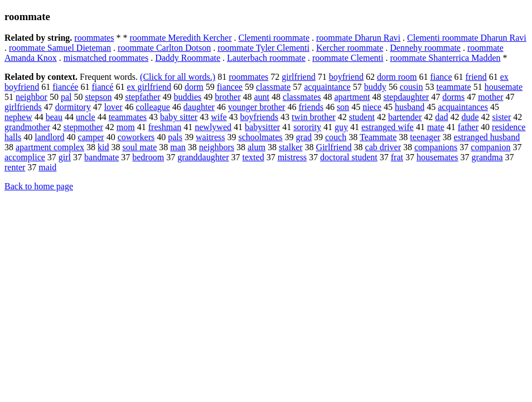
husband (410, 107)
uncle (86, 117)
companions (436, 147)
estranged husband (487, 137)
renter (15, 167)
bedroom (148, 157)
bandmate (101, 157)
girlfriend (298, 77)
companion (490, 147)
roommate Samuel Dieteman (60, 48)
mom (126, 127)
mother (490, 97)
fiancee (230, 87)
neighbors (217, 147)
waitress (210, 137)
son (343, 107)
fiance (441, 77)
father (468, 127)
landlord (49, 137)
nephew (18, 117)
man (178, 147)
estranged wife (388, 127)
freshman (165, 127)
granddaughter (203, 157)
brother (228, 97)
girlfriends (23, 107)
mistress (292, 157)
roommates (94, 38)
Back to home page (39, 186)
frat (397, 157)
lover (113, 107)
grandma (487, 157)
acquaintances (463, 107)
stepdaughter (406, 97)
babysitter (262, 127)
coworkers (136, 137)
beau (54, 117)
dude (470, 117)
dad (441, 117)
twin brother (314, 117)
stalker (291, 147)
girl (65, 157)
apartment (352, 97)
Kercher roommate (350, 48)
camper (91, 137)
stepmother (83, 127)
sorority (307, 127)
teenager (425, 137)
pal (66, 97)
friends (311, 107)
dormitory (73, 107)
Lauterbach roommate (266, 58)
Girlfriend (334, 147)
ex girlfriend (149, 87)
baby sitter (179, 117)
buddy (375, 87)
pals (175, 137)
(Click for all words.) (178, 77)
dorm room (397, 77)
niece (372, 107)
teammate (453, 87)
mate (436, 127)
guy (341, 127)
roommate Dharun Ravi (358, 38)
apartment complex (50, 147)
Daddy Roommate (188, 58)
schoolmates (260, 137)
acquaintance (327, 87)
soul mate (140, 147)
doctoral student (349, 157)
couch (336, 137)
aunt (262, 97)
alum (257, 147)
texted (253, 157)
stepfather (142, 97)
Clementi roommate (274, 38)
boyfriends (259, 117)
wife (219, 117)
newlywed (213, 127)
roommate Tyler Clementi (263, 48)
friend (476, 77)
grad (304, 137)
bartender (405, 117)
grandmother (27, 127)
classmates (302, 97)
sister (502, 117)
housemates (437, 157)
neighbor (32, 97)
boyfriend (346, 77)
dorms (453, 97)
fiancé (102, 87)
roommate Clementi (348, 58)
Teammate (378, 137)
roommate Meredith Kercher (180, 38)
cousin (412, 87)
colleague (153, 107)
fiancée (65, 87)
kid (103, 147)
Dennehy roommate (425, 48)
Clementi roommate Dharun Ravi (467, 38)
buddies (188, 97)
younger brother (257, 107)
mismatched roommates (106, 58)
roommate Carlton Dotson (164, 48)
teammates (128, 117)
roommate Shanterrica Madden (445, 58)
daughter (199, 107)
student (362, 117)
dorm (194, 87)
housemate (504, 87)
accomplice (25, 157)
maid (47, 167)
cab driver (383, 147)
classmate (273, 87)
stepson (98, 97)
